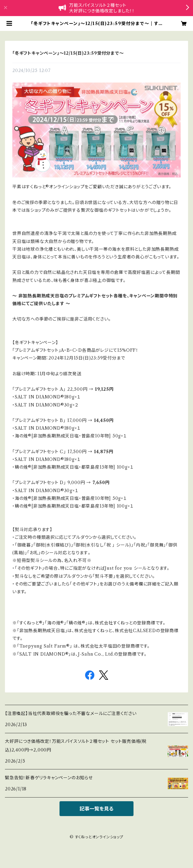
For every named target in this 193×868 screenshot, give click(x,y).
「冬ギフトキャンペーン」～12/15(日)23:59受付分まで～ (68, 53)
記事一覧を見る (96, 809)
